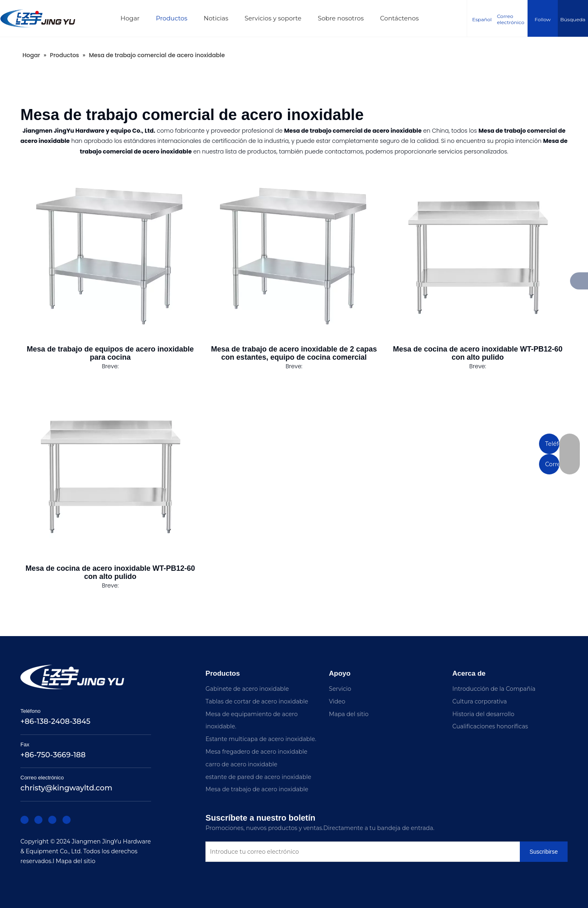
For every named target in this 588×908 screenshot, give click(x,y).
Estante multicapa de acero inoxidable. (261, 739)
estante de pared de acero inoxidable (258, 777)
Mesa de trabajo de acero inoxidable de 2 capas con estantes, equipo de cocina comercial (294, 353)
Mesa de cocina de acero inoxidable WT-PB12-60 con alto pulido (478, 353)
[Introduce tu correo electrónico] (372, 852)
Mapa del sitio (79, 865)
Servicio (340, 689)
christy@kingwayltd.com (66, 792)
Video (337, 701)
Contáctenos (403, 18)
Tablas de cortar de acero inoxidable (257, 701)
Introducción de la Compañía (494, 689)
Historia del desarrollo (483, 714)
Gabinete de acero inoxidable (247, 689)
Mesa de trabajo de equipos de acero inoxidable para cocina (110, 353)
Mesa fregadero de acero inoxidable (256, 752)
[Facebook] (24, 822)
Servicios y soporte (276, 18)
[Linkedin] (37, 822)
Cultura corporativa (480, 701)
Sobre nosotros (344, 18)
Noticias (219, 18)
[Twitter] (49, 822)
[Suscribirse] (220, 869)
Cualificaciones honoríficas (490, 726)
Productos (175, 18)
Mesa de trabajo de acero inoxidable (257, 789)
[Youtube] (61, 822)
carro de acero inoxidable (241, 764)
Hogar (133, 18)
